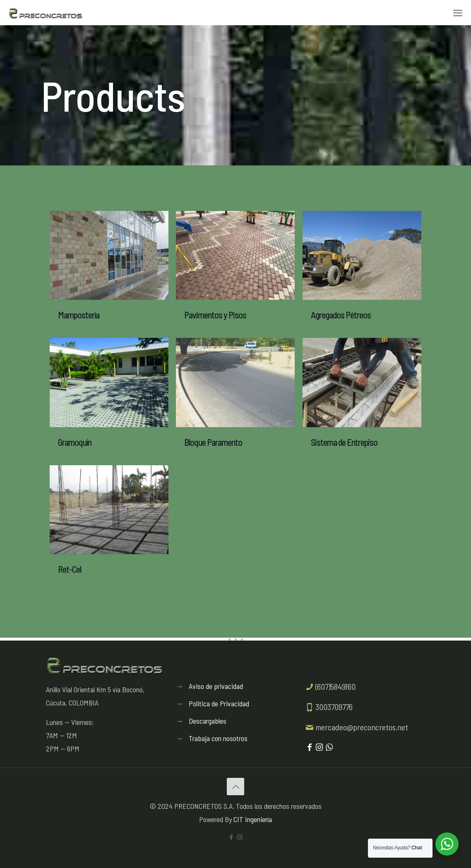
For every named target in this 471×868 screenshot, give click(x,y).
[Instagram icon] (240, 837)
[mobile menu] (458, 12)
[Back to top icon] (235, 787)
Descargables (208, 721)
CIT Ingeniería (253, 819)
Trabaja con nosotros (218, 738)
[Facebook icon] (231, 837)
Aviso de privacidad (216, 686)
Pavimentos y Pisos (215, 315)
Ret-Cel (70, 569)
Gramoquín (75, 442)
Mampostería (79, 315)
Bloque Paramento (213, 442)
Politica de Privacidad (219, 703)
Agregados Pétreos (341, 315)
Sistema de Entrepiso (344, 442)
